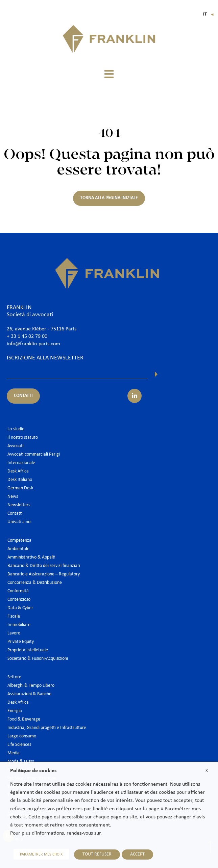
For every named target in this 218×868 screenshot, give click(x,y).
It (209, 14)
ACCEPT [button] (137, 854)
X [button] (207, 771)
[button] (109, 74)
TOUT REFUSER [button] (97, 854)
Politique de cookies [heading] (33, 771)
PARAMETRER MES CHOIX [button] (41, 855)
